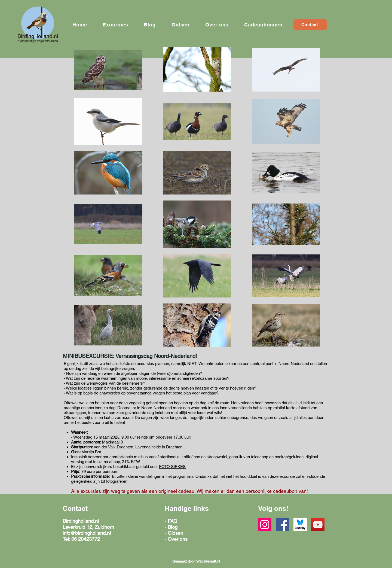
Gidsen (175, 533)
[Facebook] (282, 525)
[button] (115, 25)
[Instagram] (265, 525)
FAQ (172, 521)
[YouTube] (318, 525)
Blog (173, 527)
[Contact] (310, 25)
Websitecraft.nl (208, 561)
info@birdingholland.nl (87, 533)
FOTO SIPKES (172, 467)
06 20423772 (86, 539)
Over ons (178, 539)
